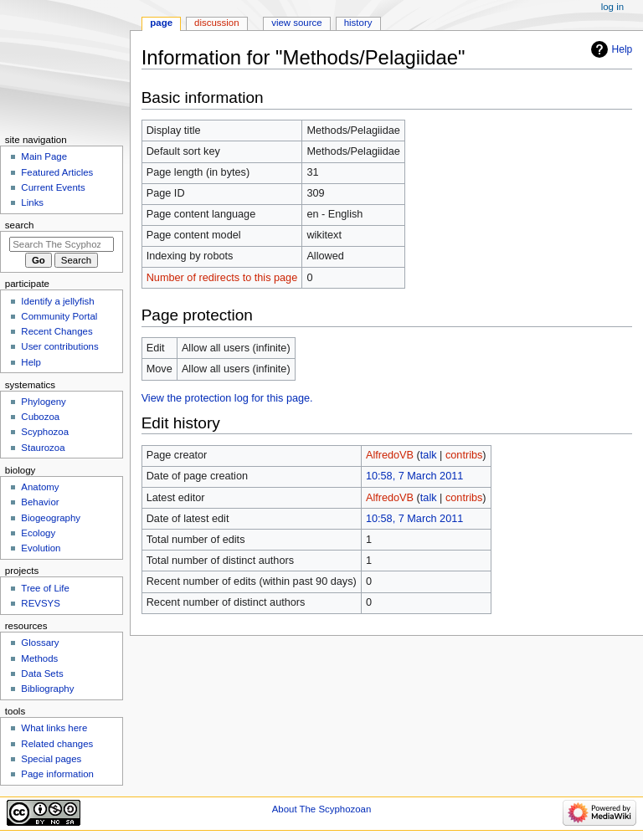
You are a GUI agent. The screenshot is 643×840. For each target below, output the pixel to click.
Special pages (51, 759)
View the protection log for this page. (227, 398)
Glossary (40, 643)
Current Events (53, 187)
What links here (54, 728)
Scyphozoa (45, 432)
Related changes (57, 744)
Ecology (38, 533)
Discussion (216, 23)
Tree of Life (45, 588)
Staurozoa (43, 448)
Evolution (41, 548)
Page (161, 23)
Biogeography (51, 518)
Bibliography (47, 689)
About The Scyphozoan (322, 809)
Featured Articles (57, 172)
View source (296, 23)
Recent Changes (57, 331)
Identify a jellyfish (57, 301)
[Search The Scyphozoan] (62, 244)
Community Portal (59, 316)
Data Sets (42, 674)
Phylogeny (44, 402)
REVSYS (40, 603)
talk (429, 455)
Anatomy (40, 487)
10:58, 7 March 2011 (414, 476)
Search (20, 225)
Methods (39, 658)
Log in (612, 7)
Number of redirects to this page (222, 278)
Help (622, 49)
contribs (464, 455)
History (358, 23)
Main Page (44, 156)
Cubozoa (40, 417)
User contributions (59, 346)
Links (32, 202)
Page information (57, 774)
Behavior (40, 502)
